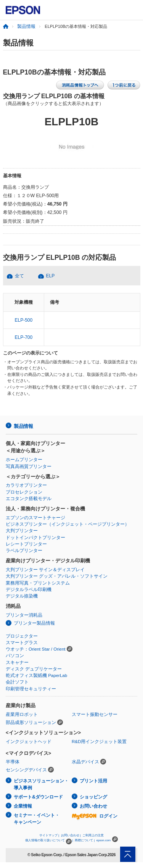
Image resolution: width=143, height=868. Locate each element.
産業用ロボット (22, 714)
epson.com (104, 840)
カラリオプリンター (26, 485)
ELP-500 (23, 320)
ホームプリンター (24, 460)
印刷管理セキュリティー (31, 689)
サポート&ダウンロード (38, 797)
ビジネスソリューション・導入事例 (41, 785)
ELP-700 (23, 337)
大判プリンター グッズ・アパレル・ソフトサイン (57, 576)
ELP (51, 276)
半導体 (13, 762)
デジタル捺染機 (22, 596)
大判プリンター (22, 531)
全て (19, 276)
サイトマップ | (49, 835)
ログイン (95, 816)
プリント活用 (93, 781)
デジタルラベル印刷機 (29, 589)
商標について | (85, 840)
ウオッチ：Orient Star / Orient (36, 649)
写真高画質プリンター (29, 466)
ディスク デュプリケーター (34, 669)
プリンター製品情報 (34, 623)
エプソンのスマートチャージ (35, 518)
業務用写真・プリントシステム (38, 583)
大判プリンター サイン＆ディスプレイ (45, 570)
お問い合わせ (93, 806)
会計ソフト (17, 682)
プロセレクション (24, 492)
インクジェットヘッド (29, 742)
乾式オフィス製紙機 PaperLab (36, 675)
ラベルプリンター (24, 551)
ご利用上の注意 (93, 835)
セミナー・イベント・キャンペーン (37, 819)
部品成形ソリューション (31, 722)
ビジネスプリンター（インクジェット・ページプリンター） (67, 524)
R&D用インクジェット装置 (99, 742)
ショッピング (93, 797)
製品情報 (26, 26)
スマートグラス (22, 643)
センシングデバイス (26, 770)
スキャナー (17, 662)
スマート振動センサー (95, 714)
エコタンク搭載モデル (29, 499)
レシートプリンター (26, 544)
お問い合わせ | (71, 835)
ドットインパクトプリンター (35, 538)
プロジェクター (22, 636)
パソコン (15, 656)
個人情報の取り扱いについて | (49, 840)
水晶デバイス (85, 762)
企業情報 (23, 806)
